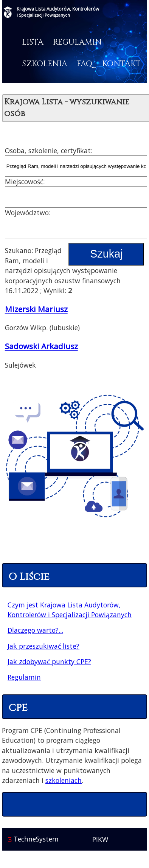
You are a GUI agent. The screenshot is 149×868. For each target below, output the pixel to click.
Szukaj (106, 254)
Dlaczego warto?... (35, 630)
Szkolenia (45, 64)
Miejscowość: (25, 182)
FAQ (85, 64)
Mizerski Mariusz (36, 309)
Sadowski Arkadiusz (41, 346)
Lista (33, 42)
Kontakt (121, 64)
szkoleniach (64, 780)
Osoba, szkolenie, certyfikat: (49, 151)
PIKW (100, 839)
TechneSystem (33, 839)
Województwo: (28, 213)
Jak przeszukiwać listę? (43, 646)
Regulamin (77, 42)
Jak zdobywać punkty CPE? (49, 661)
